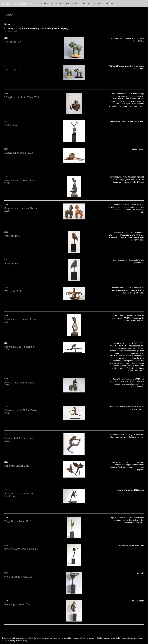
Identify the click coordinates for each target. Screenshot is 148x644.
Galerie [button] (85, 4)
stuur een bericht (12, 31)
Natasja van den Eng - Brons (19, 4)
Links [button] (97, 4)
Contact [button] (108, 4)
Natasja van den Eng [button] (51, 4)
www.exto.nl (28, 638)
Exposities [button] (71, 4)
